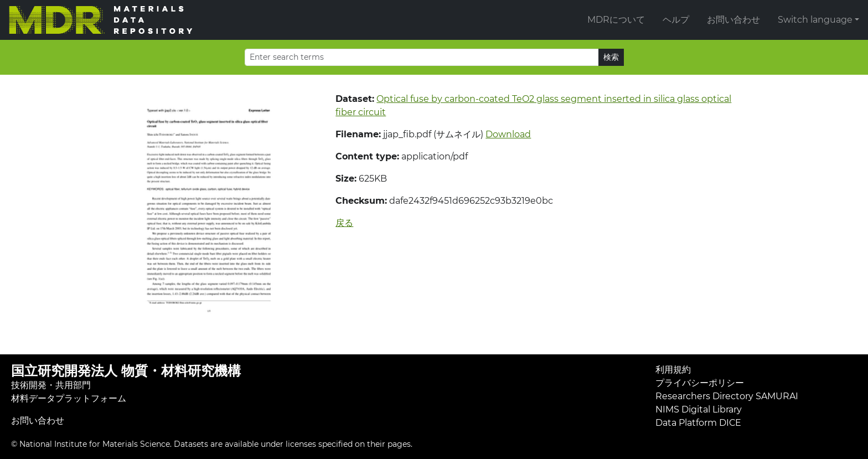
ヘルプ (676, 20)
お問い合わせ (733, 20)
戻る (344, 223)
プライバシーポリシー (700, 383)
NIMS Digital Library (699, 409)
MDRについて (616, 20)
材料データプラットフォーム (69, 398)
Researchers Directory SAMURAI (727, 396)
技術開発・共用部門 (51, 385)
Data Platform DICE (698, 423)
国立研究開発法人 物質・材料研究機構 (126, 371)
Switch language (815, 20)
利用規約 (673, 370)
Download (508, 134)
